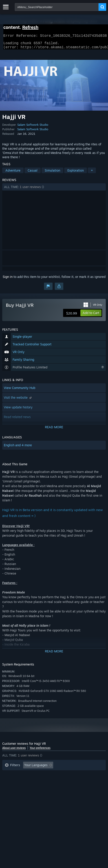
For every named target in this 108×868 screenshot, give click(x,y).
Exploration (76, 173)
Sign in (8, 279)
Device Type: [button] (46, 788)
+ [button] (92, 173)
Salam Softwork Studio (33, 127)
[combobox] (57, 7)
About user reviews (14, 750)
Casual (33, 173)
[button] (54, 190)
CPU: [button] (8, 788)
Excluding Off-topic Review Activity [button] (31, 775)
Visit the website (18, 400)
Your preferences (40, 750)
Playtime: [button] (72, 775)
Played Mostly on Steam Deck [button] (27, 781)
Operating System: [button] (71, 781)
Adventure (13, 173)
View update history (18, 410)
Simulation (52, 173)
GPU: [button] (24, 788)
